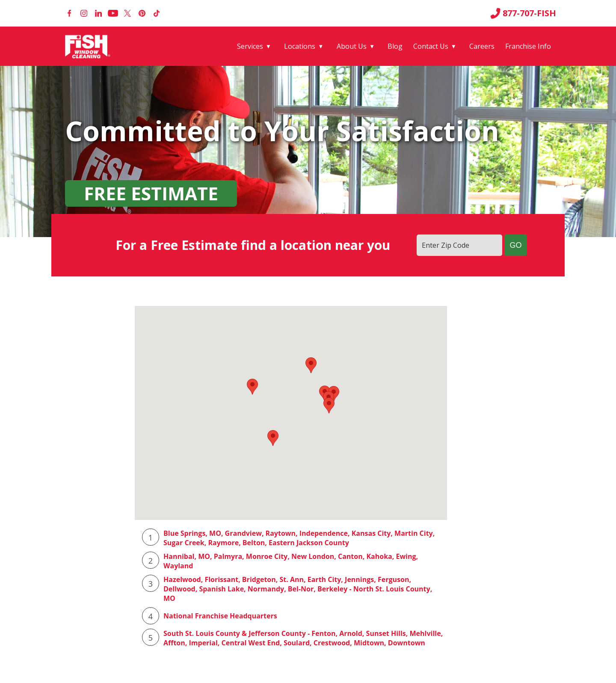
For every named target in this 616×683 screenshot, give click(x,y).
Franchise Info (528, 46)
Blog (395, 46)
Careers (482, 46)
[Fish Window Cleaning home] (89, 46)
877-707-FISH (523, 13)
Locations (300, 46)
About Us (352, 46)
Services (250, 46)
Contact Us (431, 46)
